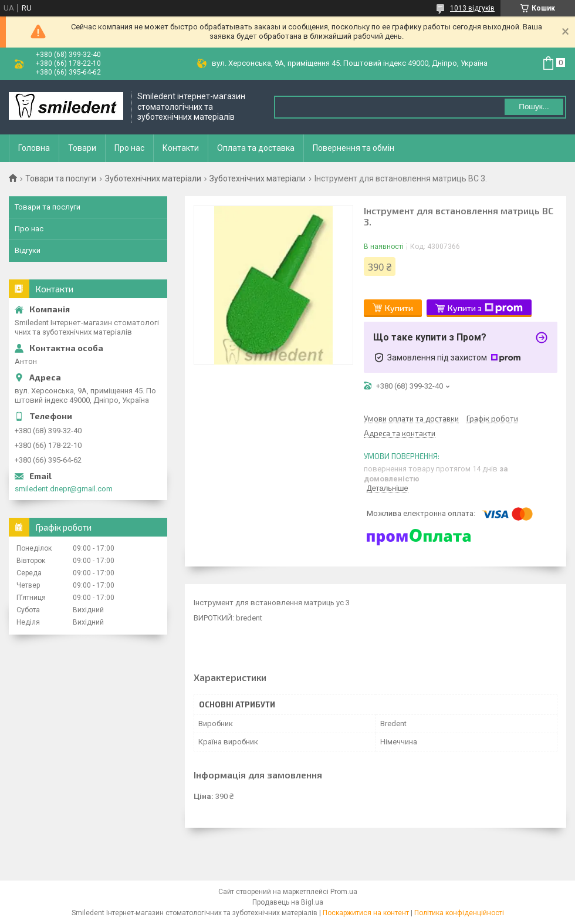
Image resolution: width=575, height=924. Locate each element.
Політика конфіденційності (459, 913)
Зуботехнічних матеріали (153, 178)
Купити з (485, 308)
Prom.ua (344, 892)
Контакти (181, 148)
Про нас (129, 148)
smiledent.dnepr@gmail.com (64, 489)
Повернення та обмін (354, 148)
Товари (82, 148)
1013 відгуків (472, 8)
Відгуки (28, 250)
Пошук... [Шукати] (534, 107)
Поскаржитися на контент (366, 913)
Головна (34, 148)
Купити (399, 308)
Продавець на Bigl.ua (288, 902)
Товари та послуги (61, 178)
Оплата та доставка (256, 148)
